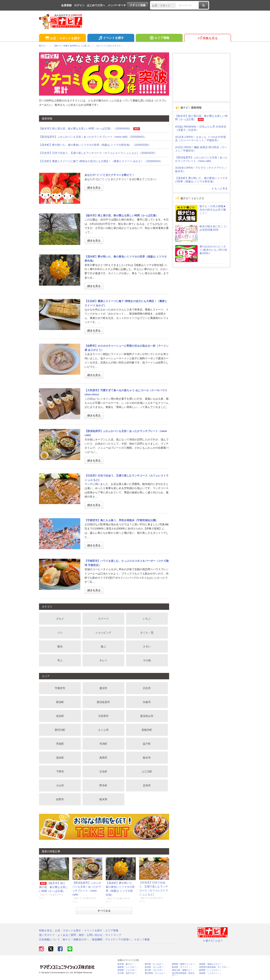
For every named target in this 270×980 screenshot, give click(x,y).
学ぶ (60, 660)
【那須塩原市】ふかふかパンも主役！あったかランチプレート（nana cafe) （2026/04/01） (93, 137)
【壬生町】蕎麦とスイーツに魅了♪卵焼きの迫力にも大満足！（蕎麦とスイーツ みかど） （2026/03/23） (101, 161)
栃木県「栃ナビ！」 (127, 964)
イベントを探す (111, 38)
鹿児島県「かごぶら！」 (156, 973)
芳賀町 (60, 744)
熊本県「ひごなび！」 (155, 964)
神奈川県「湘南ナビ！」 (183, 970)
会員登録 (66, 5)
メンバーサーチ (117, 5)
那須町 (60, 702)
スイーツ (103, 619)
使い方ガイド (47, 935)
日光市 (147, 688)
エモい (147, 646)
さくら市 (103, 730)
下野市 (60, 772)
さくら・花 (147, 633)
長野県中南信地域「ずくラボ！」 (215, 967)
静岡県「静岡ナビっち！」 (184, 964)
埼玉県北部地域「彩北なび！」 (183, 974)
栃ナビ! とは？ (213, 941)
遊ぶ (103, 646)
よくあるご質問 (67, 935)
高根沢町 (147, 730)
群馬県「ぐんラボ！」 (128, 970)
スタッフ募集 (142, 939)
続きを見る (94, 188)
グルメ (60, 619)
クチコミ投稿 (138, 5)
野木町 (103, 785)
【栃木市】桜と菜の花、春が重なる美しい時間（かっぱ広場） (121, 215)
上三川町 (147, 772)
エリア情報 (159, 38)
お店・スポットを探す (62, 38)
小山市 (60, 785)
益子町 (147, 744)
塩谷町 (60, 716)
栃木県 (103, 799)
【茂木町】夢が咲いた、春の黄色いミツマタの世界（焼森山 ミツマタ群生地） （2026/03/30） (95, 145)
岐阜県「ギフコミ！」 (182, 967)
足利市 (147, 785)
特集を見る (207, 38)
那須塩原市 (103, 702)
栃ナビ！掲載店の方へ (76, 939)
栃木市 (147, 758)
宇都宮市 (60, 688)
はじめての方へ (96, 5)
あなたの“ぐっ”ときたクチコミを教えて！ (109, 175)
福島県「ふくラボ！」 (128, 967)
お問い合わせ (95, 935)
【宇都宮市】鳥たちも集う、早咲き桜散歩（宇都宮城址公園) (120, 520)
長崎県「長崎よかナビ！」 (211, 964)
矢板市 (147, 702)
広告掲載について (49, 939)
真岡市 (103, 758)
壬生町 (103, 772)
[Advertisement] (201, 77)
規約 (81, 935)
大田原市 (103, 716)
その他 (147, 660)
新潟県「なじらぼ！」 (155, 967)
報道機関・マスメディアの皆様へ (112, 939)
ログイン (79, 5)
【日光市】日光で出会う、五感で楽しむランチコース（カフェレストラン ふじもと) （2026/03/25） (98, 153)
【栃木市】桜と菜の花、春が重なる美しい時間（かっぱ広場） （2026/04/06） (89, 128)
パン (60, 633)
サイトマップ (113, 935)
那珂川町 (60, 730)
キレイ (103, 660)
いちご (147, 619)
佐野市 (60, 799)
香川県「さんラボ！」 (155, 970)
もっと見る (219, 188)
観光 (60, 646)
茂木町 (60, 758)
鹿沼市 (103, 688)
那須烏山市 (147, 716)
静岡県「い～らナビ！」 (210, 970)
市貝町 (103, 744)
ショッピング (103, 633)
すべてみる (104, 911)
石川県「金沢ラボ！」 (128, 973)
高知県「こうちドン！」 (210, 973)
